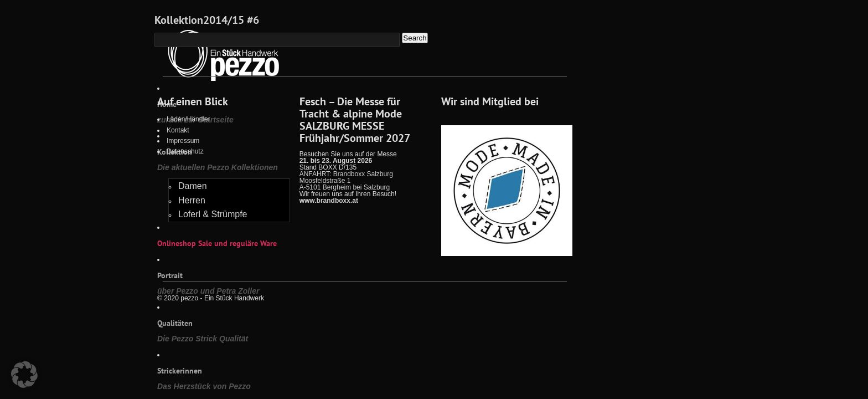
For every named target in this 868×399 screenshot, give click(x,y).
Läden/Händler (188, 119)
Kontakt (178, 130)
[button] (24, 375)
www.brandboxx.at (329, 201)
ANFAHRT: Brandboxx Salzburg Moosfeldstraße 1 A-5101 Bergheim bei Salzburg (346, 181)
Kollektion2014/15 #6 (207, 20)
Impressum (183, 141)
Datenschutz (185, 151)
